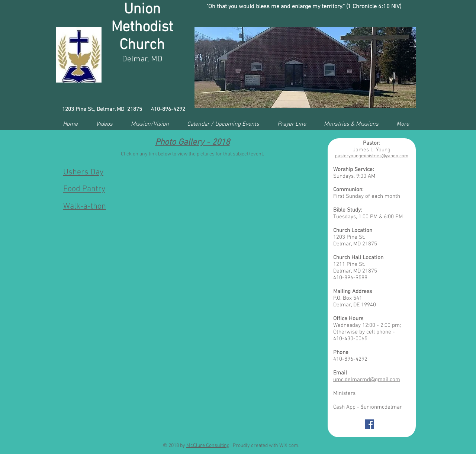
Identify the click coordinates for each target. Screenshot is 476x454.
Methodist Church (142, 36)
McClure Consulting (208, 446)
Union (142, 10)
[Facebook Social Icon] (369, 424)
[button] (305, 68)
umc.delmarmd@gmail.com (367, 380)
